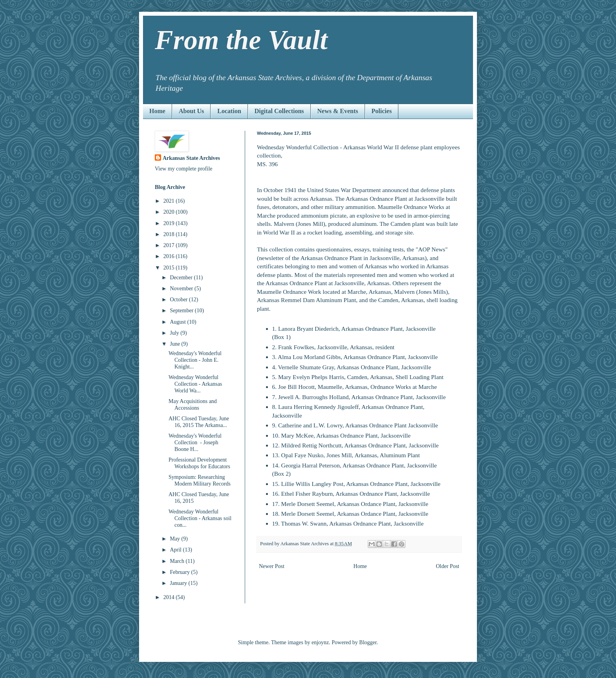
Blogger (368, 642)
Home (157, 111)
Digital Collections (279, 111)
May (175, 539)
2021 (170, 201)
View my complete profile (184, 169)
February (180, 572)
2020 (170, 212)
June (175, 344)
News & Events (338, 111)
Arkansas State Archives (191, 158)
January (179, 583)
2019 (170, 223)
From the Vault (241, 40)
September (182, 311)
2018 (170, 234)
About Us (191, 111)
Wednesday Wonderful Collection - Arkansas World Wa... (195, 384)
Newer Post (272, 566)
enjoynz (320, 642)
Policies (382, 111)
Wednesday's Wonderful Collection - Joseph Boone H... (195, 443)
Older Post (448, 566)
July (175, 333)
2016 (170, 256)
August (178, 322)
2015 (170, 268)
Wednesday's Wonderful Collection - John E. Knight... (195, 360)
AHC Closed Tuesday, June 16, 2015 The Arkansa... (199, 422)
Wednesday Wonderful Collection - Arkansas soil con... (200, 518)
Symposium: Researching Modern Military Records (200, 480)
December (182, 278)
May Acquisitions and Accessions (193, 405)
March (178, 561)
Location (229, 111)
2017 (170, 245)
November (182, 289)
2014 (170, 597)
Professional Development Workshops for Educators (199, 463)
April (176, 550)
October (179, 300)
